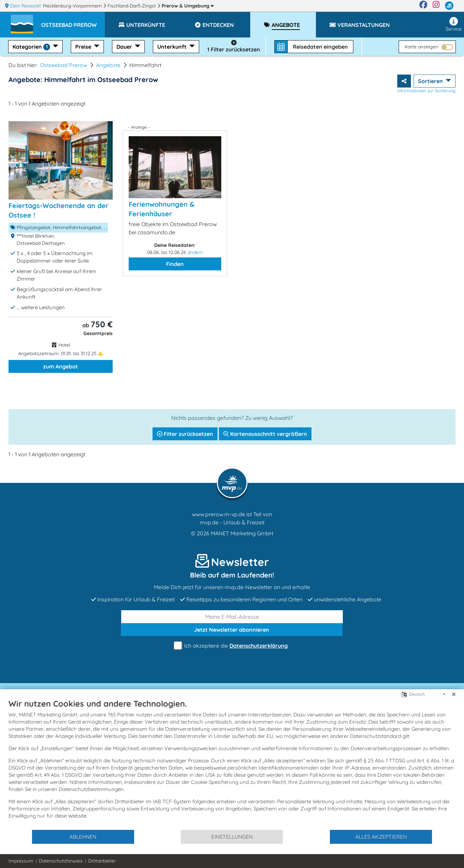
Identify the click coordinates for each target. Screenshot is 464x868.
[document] (232, 764)
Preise (84, 47)
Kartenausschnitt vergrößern (265, 434)
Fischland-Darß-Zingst (132, 6)
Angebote (108, 65)
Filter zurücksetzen (185, 434)
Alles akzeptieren (381, 837)
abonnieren (232, 630)
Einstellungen (232, 837)
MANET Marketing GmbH (242, 533)
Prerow (188, 6)
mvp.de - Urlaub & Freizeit (232, 522)
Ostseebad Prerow (64, 65)
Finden (175, 264)
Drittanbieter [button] (102, 861)
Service (454, 25)
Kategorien (32, 47)
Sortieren (431, 81)
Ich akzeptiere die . (232, 646)
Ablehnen (83, 837)
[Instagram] (436, 6)
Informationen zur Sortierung (426, 91)
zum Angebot (61, 366)
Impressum (21, 861)
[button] (73, 22)
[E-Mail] (232, 617)
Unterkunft (173, 47)
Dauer (125, 47)
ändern (195, 252)
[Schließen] (454, 694)
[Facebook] (423, 6)
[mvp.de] (449, 6)
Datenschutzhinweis (61, 861)
